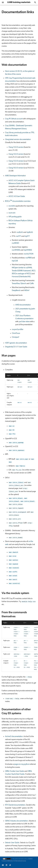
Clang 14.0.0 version (16, 154)
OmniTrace (16, 333)
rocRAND (15, 243)
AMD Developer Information (15, 176)
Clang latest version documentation (18, 139)
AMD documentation (23, 305)
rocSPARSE (16, 250)
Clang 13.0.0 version (16, 147)
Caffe (32, 284)
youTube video (24, 322)
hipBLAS (30, 232)
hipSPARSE (28, 250)
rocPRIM (28, 258)
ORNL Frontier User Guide (15, 771)
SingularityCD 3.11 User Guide (16, 347)
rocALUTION (29, 254)
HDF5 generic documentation (16, 343)
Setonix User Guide (12, 843)
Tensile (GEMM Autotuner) (21, 271)
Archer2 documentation (14, 736)
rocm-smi (12, 213)
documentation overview (21, 201)
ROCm (9, 201)
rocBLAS (20, 232)
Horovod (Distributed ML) (21, 277)
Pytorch (23, 284)
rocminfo (12, 206)
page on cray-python (22, 764)
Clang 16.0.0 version (16, 168)
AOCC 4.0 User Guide (17, 196)
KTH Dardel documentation (15, 805)
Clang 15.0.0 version (16, 161)
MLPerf (27, 290)
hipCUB (15, 261)
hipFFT (27, 236)
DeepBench (16, 290)
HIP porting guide (15, 217)
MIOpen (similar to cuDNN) (22, 268)
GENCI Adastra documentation (16, 821)
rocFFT (18, 236)
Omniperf (15, 337)
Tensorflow (16, 284)
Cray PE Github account (14, 119)
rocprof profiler (18, 329)
